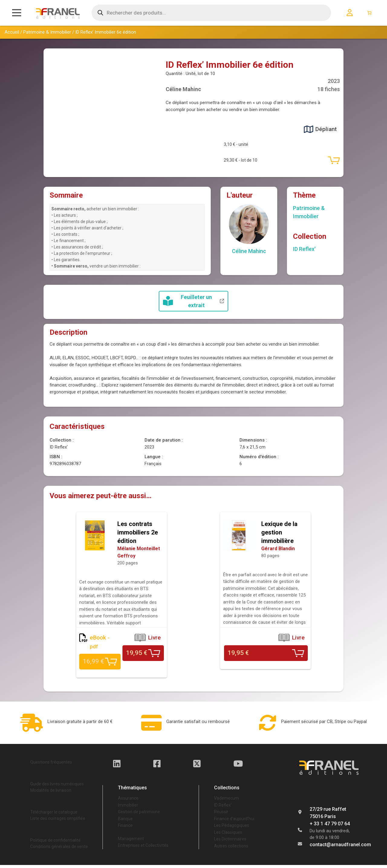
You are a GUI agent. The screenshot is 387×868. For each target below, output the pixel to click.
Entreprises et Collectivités (143, 849)
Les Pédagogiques (233, 829)
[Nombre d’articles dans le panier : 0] (369, 13)
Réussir (222, 815)
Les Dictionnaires (232, 842)
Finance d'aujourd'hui (235, 822)
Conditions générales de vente (63, 849)
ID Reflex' (304, 252)
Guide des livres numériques (61, 787)
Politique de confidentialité (59, 843)
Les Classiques (230, 836)
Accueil (12, 32)
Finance (124, 829)
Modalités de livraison (54, 793)
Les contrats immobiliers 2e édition (138, 535)
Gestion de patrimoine (138, 815)
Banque (124, 822)
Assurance (127, 801)
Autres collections (233, 849)
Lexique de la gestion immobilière (279, 535)
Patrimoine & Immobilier (47, 32)
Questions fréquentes (54, 765)
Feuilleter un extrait (193, 304)
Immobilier (127, 808)
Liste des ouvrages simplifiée (61, 821)
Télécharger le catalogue (57, 814)
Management (129, 842)
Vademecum (227, 801)
